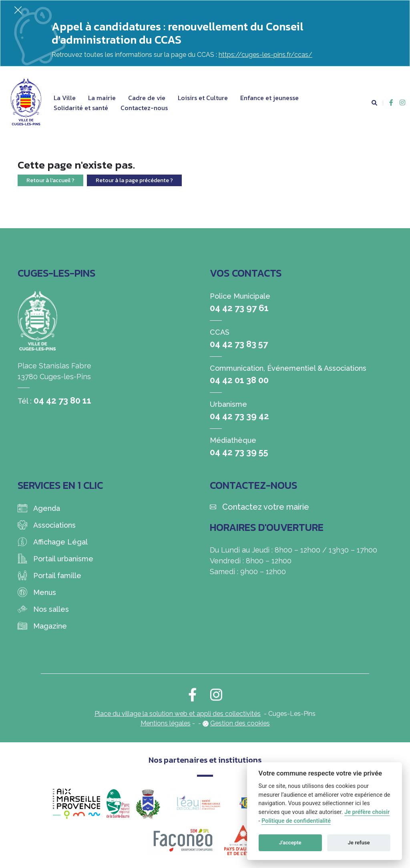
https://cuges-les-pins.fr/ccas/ (265, 55)
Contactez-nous (144, 108)
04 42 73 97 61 (239, 308)
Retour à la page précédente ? (134, 180)
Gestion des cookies (240, 723)
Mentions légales (166, 723)
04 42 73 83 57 (239, 344)
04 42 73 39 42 (239, 416)
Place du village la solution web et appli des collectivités (178, 714)
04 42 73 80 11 (62, 400)
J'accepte (290, 843)
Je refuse (359, 843)
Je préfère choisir (367, 812)
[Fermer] (18, 10)
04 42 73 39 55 (239, 452)
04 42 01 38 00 (239, 380)
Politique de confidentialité (296, 821)
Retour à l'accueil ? (50, 180)
